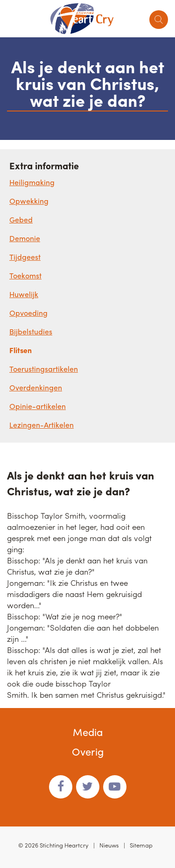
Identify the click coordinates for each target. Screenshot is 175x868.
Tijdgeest (25, 257)
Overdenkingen (36, 387)
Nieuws (109, 845)
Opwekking (29, 201)
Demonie (25, 238)
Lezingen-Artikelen (42, 425)
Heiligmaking (32, 182)
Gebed (21, 219)
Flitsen (21, 350)
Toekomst (25, 275)
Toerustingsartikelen (44, 369)
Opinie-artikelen (38, 406)
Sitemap (141, 845)
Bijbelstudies (31, 331)
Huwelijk (24, 294)
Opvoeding (28, 313)
